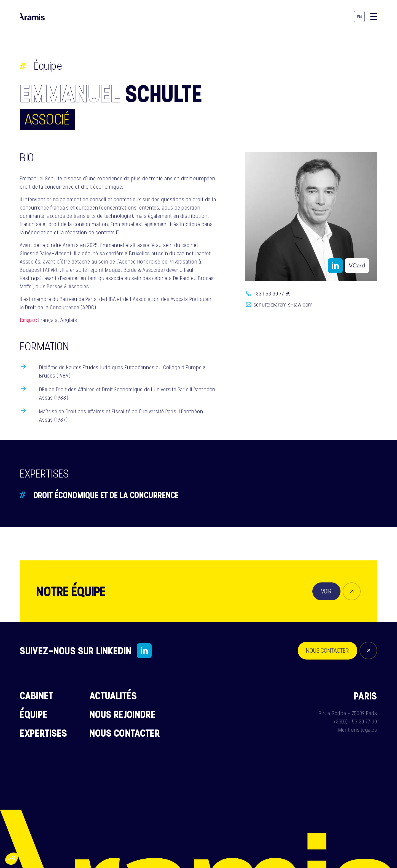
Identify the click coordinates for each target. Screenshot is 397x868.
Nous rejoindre (123, 714)
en (359, 17)
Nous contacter (125, 733)
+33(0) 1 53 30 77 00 (355, 721)
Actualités (113, 695)
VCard (357, 265)
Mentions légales (358, 730)
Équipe (48, 66)
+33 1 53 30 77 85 (272, 294)
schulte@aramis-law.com (283, 305)
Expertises (44, 733)
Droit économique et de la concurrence (106, 495)
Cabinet (37, 695)
